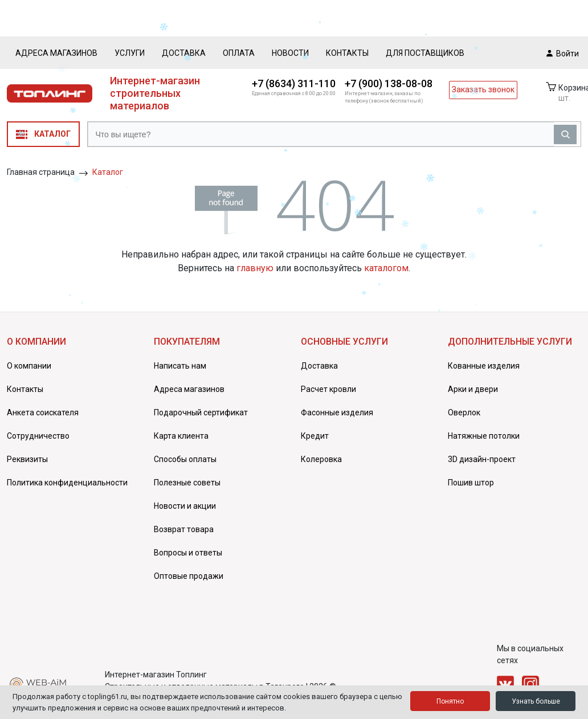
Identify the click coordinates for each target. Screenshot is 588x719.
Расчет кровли (328, 389)
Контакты (347, 53)
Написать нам (180, 366)
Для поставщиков (425, 53)
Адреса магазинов (56, 53)
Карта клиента (181, 436)
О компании (29, 366)
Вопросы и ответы (188, 553)
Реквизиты (27, 459)
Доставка (184, 53)
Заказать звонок (483, 89)
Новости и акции (185, 506)
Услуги (130, 53)
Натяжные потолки (484, 436)
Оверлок (464, 412)
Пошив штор (471, 483)
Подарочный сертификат (201, 412)
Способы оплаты (185, 459)
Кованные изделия (484, 366)
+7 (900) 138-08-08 (389, 83)
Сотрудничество (38, 436)
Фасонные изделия (337, 412)
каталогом (386, 268)
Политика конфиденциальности (67, 483)
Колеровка (321, 459)
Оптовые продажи (189, 576)
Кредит (315, 436)
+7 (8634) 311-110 (294, 83)
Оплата (239, 53)
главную (255, 268)
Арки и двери (473, 389)
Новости (290, 53)
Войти (563, 53)
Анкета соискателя (43, 412)
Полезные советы (187, 483)
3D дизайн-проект (482, 459)
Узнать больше (536, 701)
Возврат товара (184, 529)
